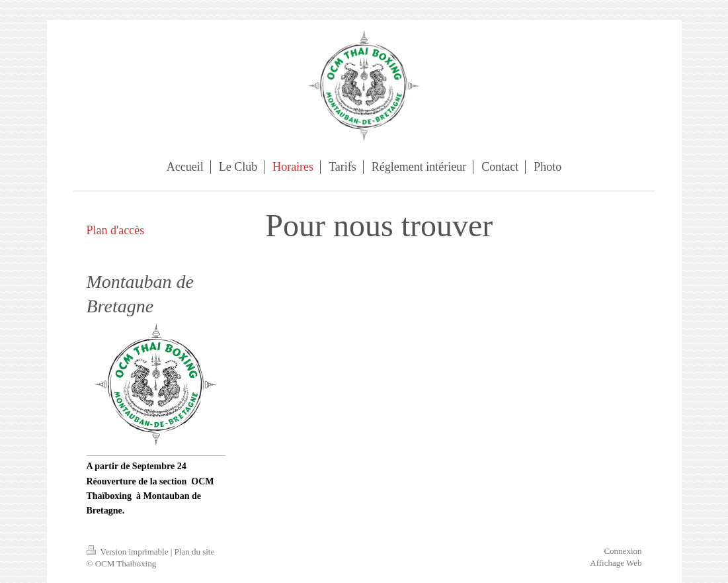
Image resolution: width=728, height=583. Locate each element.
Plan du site (195, 552)
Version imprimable (129, 552)
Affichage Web (616, 563)
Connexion (623, 551)
